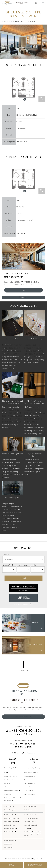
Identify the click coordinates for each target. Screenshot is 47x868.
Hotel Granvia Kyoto (10, 815)
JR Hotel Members (30, 810)
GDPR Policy (28, 791)
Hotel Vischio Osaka (10, 825)
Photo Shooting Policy (31, 773)
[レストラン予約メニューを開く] (35, 865)
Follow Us (34, 759)
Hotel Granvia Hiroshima (11, 822)
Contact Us (13, 759)
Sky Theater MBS (9, 848)
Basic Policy (8, 794)
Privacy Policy (9, 787)
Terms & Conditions (30, 794)
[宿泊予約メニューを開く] (12, 865)
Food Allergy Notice (10, 776)
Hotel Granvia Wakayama (11, 818)
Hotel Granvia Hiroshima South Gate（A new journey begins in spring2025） (32, 834)
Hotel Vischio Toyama (10, 829)
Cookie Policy (28, 787)
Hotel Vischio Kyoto (30, 822)
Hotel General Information (23, 717)
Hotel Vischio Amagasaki (31, 825)
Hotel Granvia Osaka (30, 815)
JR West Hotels (9, 806)
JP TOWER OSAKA (10, 841)
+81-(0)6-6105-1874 (27, 731)
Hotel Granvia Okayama (31, 818)
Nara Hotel (27, 829)
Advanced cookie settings (12, 791)
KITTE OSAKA (9, 844)
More (24, 290)
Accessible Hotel (29, 776)
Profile (27, 780)
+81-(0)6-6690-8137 (26, 744)
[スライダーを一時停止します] (25, 99)
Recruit (7, 783)
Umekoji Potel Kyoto (10, 832)
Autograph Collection (31, 806)
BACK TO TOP (24, 670)
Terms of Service (29, 783)
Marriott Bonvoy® (9, 810)
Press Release (9, 780)
